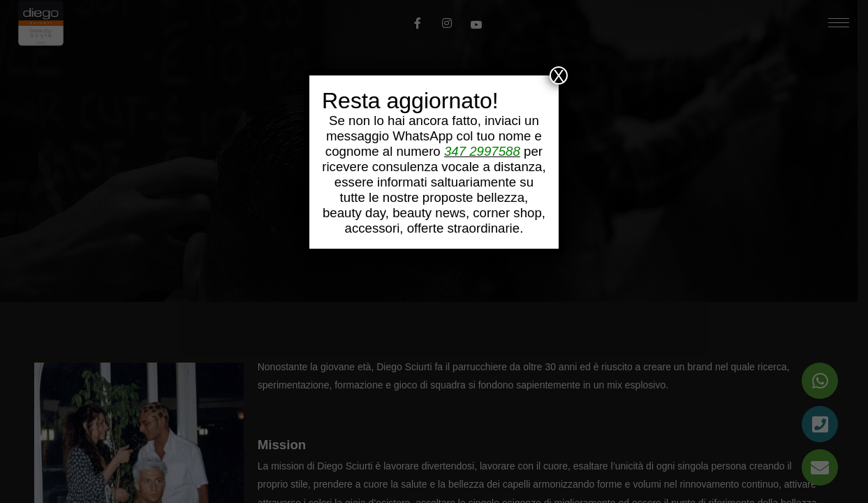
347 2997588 (482, 151)
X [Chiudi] (559, 75)
